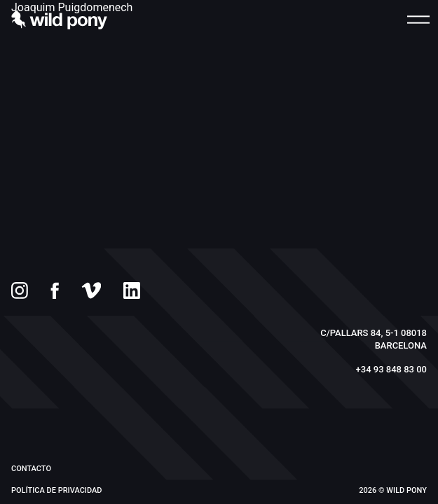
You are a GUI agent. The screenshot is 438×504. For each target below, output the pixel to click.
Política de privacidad (56, 490)
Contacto (31, 469)
